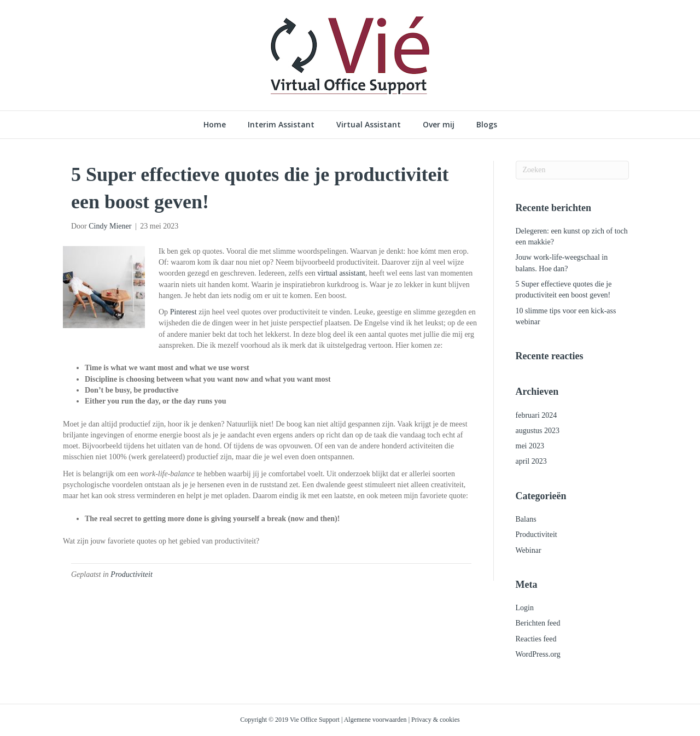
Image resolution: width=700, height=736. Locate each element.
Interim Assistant (281, 124)
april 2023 (531, 461)
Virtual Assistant (369, 124)
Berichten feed (538, 623)
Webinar (529, 550)
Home (215, 124)
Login (525, 608)
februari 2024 (536, 415)
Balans (526, 519)
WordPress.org (538, 654)
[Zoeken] (573, 170)
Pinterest (183, 312)
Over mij (439, 124)
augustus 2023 (538, 431)
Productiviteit (131, 574)
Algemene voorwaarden (375, 720)
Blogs (487, 124)
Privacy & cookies (436, 720)
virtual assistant (341, 273)
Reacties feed (536, 639)
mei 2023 (530, 446)
